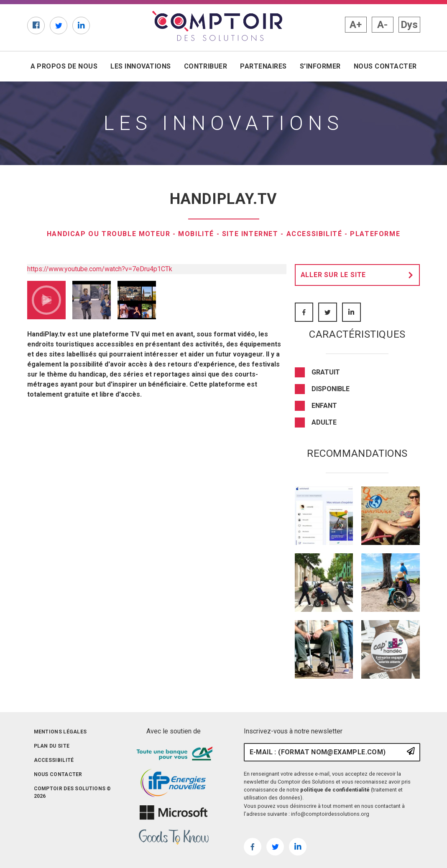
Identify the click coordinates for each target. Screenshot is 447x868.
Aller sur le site (359, 275)
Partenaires (263, 66)
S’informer (320, 66)
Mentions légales (60, 732)
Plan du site (52, 746)
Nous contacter (385, 66)
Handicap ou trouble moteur (109, 234)
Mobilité (196, 234)
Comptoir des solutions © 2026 (73, 792)
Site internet (250, 234)
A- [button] (382, 25)
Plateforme (375, 234)
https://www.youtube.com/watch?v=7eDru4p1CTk (100, 269)
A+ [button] (356, 25)
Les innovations (140, 66)
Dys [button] (409, 25)
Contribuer (206, 66)
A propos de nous (64, 66)
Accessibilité (314, 234)
